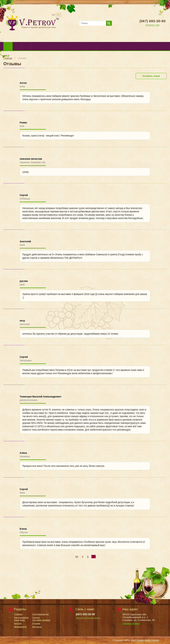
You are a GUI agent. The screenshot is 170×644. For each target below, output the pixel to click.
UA (53, 15)
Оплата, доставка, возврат (41, 619)
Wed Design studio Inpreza (145, 640)
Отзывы (22, 58)
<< (77, 557)
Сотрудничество (40, 614)
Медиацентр (20, 627)
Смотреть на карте (131, 623)
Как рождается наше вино (21, 619)
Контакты (37, 627)
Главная (8, 58)
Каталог (18, 623)
